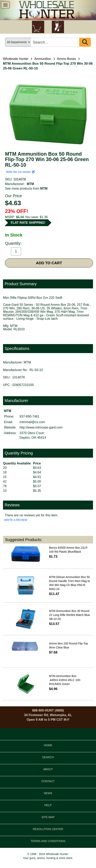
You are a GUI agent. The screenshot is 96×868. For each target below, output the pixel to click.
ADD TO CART (49, 263)
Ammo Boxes (66, 59)
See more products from (26, 189)
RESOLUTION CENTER (48, 829)
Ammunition (43, 59)
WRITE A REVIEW (16, 520)
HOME (48, 745)
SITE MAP (48, 817)
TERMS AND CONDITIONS (48, 841)
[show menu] (5, 5)
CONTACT (48, 781)
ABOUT (48, 769)
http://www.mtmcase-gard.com (41, 427)
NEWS (48, 793)
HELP (48, 805)
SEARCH (48, 757)
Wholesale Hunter (16, 59)
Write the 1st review (20, 172)
